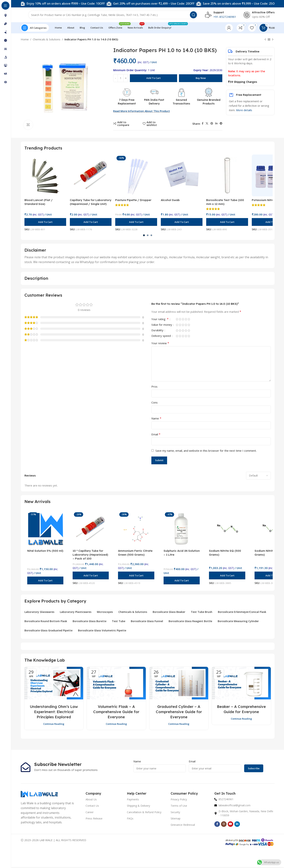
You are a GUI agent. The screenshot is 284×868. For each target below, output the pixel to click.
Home (25, 39)
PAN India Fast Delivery (154, 102)
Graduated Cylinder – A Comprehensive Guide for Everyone (179, 712)
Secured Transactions (181, 102)
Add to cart (153, 78)
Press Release (94, 818)
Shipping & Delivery (138, 806)
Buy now (201, 78)
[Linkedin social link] (216, 123)
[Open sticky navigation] (35, 28)
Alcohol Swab (170, 200)
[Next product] (273, 40)
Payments (133, 799)
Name (156, 418)
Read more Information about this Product (142, 111)
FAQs (130, 818)
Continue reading (54, 724)
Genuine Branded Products (209, 102)
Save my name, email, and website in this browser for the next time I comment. (206, 451)
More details (244, 110)
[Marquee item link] (92, 4)
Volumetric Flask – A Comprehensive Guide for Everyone (116, 712)
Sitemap (176, 818)
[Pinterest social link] (212, 123)
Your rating (160, 319)
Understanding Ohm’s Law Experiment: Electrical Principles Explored (54, 712)
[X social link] (207, 123)
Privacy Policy (179, 799)
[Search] (113, 15)
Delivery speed (161, 336)
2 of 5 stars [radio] (180, 319)
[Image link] (39, 794)
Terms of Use (179, 806)
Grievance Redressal (183, 825)
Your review (160, 343)
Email (156, 434)
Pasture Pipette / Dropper (133, 200)
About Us (91, 799)
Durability (158, 330)
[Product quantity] (121, 78)
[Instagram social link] (224, 824)
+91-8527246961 (225, 17)
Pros (154, 386)
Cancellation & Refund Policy (144, 812)
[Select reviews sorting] (258, 476)
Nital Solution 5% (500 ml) (45, 551)
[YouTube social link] (230, 824)
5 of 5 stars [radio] (189, 319)
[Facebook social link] (203, 123)
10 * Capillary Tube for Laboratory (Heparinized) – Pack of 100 (90, 555)
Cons (155, 402)
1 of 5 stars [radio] (177, 319)
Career (90, 812)
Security (175, 812)
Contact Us (92, 806)
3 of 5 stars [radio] (183, 319)
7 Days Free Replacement (127, 102)
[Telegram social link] (221, 123)
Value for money (162, 325)
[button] (45, 222)
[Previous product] (265, 40)
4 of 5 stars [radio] (186, 319)
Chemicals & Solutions (47, 39)
